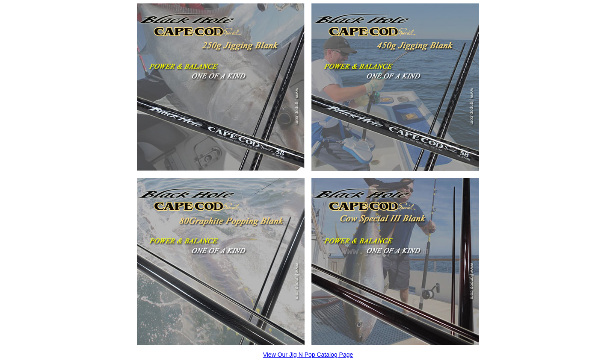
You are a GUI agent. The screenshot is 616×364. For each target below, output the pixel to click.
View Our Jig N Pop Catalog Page (308, 355)
